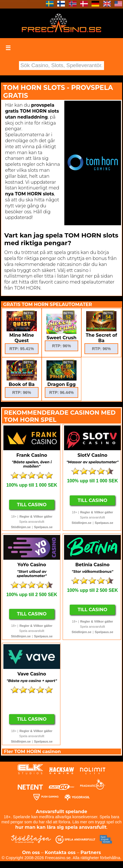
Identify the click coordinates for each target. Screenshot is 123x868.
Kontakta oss (60, 852)
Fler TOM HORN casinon (32, 752)
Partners (91, 852)
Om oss (31, 852)
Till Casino (32, 505)
